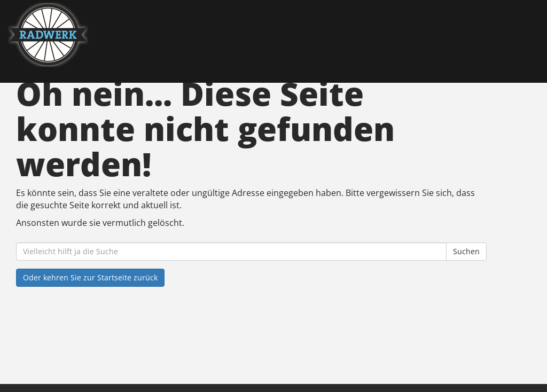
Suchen (466, 251)
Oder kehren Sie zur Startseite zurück (90, 277)
